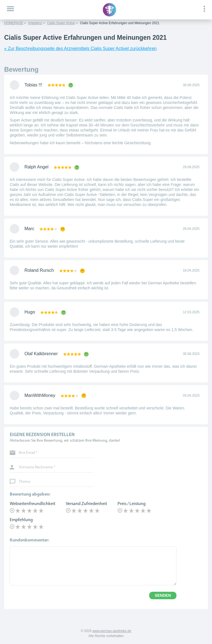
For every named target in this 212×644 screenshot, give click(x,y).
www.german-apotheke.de (112, 631)
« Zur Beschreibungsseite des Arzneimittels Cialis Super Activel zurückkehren (80, 49)
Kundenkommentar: (29, 540)
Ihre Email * (28, 453)
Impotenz (35, 23)
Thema (25, 482)
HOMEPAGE (14, 23)
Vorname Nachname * (37, 468)
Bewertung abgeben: (30, 494)
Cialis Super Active (61, 23)
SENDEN (163, 595)
